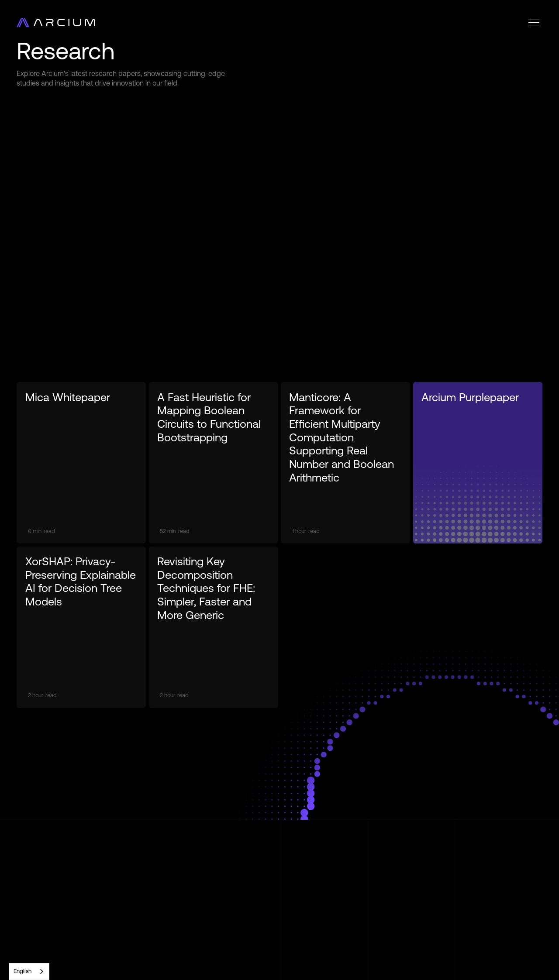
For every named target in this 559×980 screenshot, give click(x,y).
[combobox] (29, 971)
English (22, 971)
